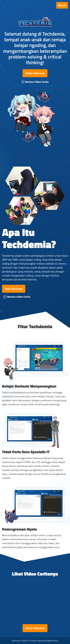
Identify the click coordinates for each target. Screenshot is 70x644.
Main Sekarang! (14, 289)
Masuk (62, 5)
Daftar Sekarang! (35, 73)
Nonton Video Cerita (35, 82)
